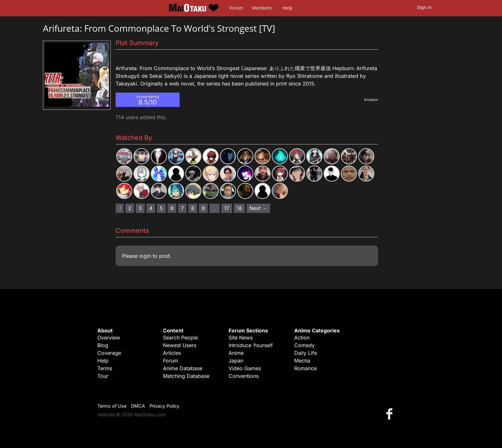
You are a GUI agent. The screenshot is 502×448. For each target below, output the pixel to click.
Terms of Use (112, 406)
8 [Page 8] (193, 208)
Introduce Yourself (251, 345)
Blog (103, 345)
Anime (236, 353)
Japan (236, 361)
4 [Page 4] (151, 208)
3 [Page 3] (140, 208)
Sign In (425, 7)
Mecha (302, 361)
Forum (236, 8)
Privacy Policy (164, 406)
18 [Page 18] (239, 208)
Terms (105, 368)
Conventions (244, 376)
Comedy (304, 345)
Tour (103, 376)
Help (287, 8)
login (145, 256)
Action (302, 338)
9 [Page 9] (203, 208)
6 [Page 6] (172, 208)
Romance (305, 368)
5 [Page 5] (161, 208)
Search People (180, 338)
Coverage (109, 353)
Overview (109, 338)
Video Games (245, 368)
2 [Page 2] (130, 208)
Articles (172, 353)
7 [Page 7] (182, 208)
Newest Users (180, 345)
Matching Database (186, 376)
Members (262, 8)
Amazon (371, 100)
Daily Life (306, 353)
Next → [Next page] (258, 208)
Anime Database (183, 368)
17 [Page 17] (227, 208)
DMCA (138, 406)
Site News (241, 338)
